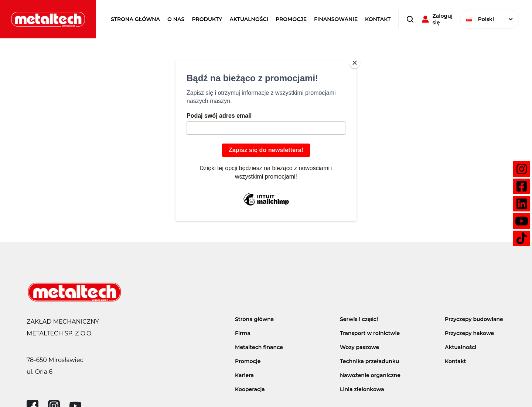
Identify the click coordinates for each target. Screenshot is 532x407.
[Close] (355, 63)
